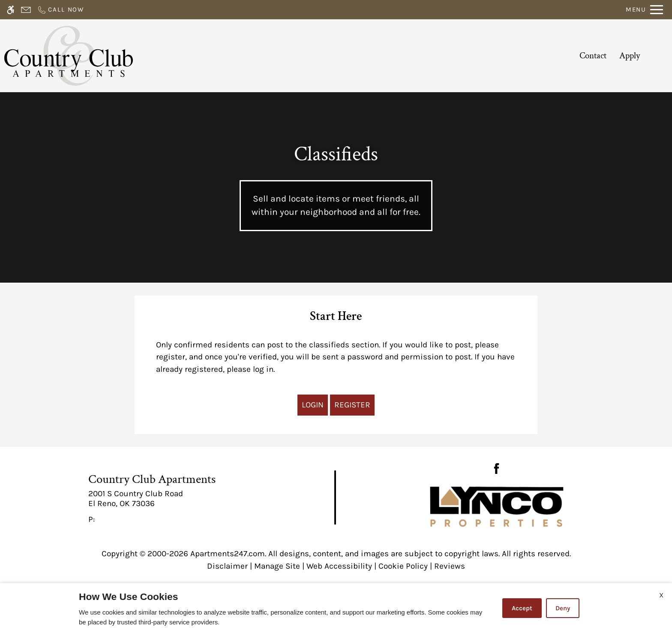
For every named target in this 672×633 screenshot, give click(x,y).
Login (313, 405)
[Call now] (60, 10)
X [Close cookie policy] (661, 595)
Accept (522, 608)
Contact (593, 56)
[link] (168, 499)
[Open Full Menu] (644, 10)
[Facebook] (496, 468)
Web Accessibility (339, 566)
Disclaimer (227, 566)
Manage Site (277, 566)
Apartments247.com (228, 554)
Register (352, 405)
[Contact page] (26, 10)
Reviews (450, 566)
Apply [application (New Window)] (630, 56)
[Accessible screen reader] (10, 10)
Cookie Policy (403, 566)
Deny (563, 608)
